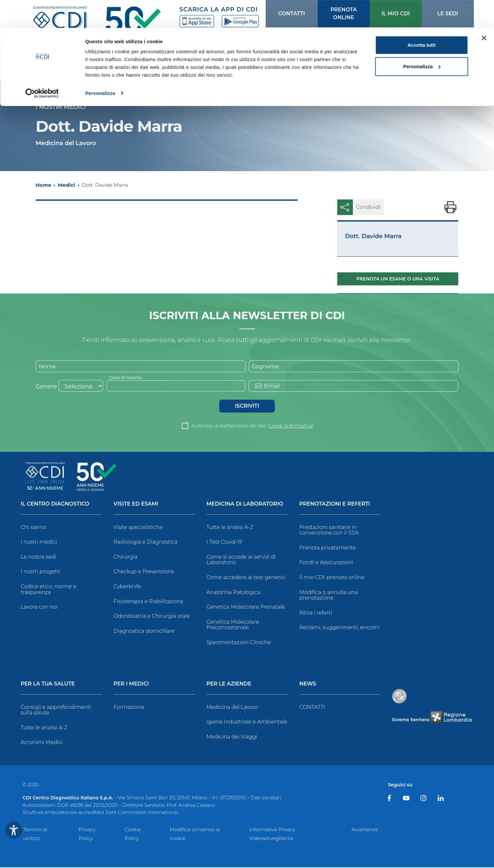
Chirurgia (126, 557)
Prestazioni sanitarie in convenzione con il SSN (329, 531)
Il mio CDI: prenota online (332, 578)
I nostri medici (39, 542)
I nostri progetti (41, 572)
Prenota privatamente (327, 548)
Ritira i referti (316, 613)
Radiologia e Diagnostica (146, 542)
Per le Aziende (229, 685)
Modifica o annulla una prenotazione (328, 596)
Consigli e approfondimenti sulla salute (56, 711)
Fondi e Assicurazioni (326, 563)
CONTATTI (312, 708)
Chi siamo (33, 528)
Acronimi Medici (42, 743)
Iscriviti (247, 407)
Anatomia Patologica (234, 593)
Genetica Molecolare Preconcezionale (233, 625)
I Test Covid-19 (224, 542)
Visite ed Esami (136, 505)
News (308, 685)
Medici (67, 185)
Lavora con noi (39, 608)
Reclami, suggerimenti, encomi (339, 628)
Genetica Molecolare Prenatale (246, 608)
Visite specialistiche (138, 528)
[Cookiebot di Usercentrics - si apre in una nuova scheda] (42, 65)
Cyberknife (127, 587)
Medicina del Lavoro (232, 708)
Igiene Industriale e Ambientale (247, 722)
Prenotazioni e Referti (334, 505)
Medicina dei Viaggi (232, 737)
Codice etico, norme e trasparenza (49, 590)
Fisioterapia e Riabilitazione (148, 602)
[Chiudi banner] (484, 10)
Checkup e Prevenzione (144, 572)
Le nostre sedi (39, 557)
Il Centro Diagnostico (55, 505)
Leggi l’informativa (291, 427)
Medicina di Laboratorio (245, 505)
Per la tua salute (48, 685)
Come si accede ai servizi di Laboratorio (241, 560)
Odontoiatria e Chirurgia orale (152, 617)
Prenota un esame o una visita (398, 279)
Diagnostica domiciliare (144, 632)
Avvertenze (365, 830)
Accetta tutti (422, 17)
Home (44, 185)
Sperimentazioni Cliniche (239, 643)
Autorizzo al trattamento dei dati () (253, 427)
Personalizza (100, 65)
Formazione (129, 708)
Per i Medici (131, 685)
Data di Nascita (127, 378)
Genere (47, 387)
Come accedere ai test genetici (246, 578)
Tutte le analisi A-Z (230, 528)
